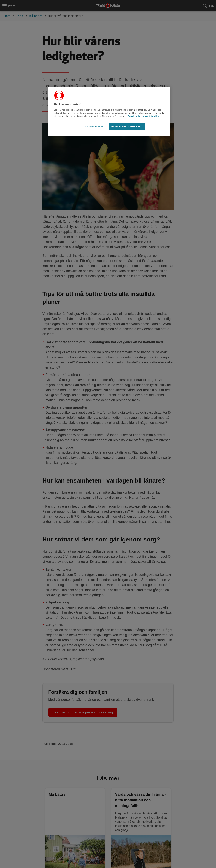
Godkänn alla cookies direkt (127, 126)
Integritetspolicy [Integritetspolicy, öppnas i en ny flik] (151, 116)
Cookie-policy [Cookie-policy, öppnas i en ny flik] (135, 116)
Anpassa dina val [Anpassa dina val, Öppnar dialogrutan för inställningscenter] (94, 126)
